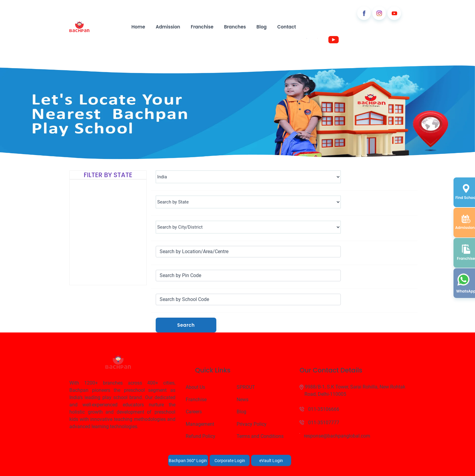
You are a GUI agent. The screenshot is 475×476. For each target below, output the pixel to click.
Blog (262, 27)
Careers (194, 412)
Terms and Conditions (260, 436)
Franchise (202, 27)
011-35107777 (319, 423)
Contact (287, 27)
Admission (168, 27)
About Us (195, 387)
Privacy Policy (252, 424)
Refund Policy (201, 436)
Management (200, 424)
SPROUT (246, 387)
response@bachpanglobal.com (335, 436)
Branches (235, 27)
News (242, 400)
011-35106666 (319, 409)
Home (138, 27)
